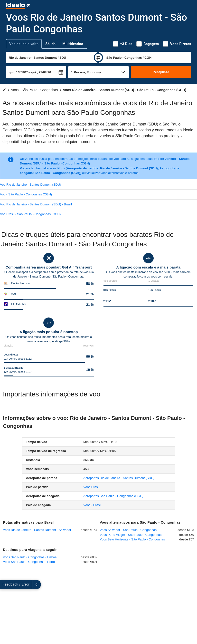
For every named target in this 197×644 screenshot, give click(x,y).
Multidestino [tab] (73, 44)
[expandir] (4, 585)
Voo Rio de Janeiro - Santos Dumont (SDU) (31, 185)
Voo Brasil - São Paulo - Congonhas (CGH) (30, 214)
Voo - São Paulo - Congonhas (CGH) (26, 194)
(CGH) (113, 496)
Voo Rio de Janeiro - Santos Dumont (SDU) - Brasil (36, 204)
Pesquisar (161, 72)
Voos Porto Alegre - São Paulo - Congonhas (131, 535)
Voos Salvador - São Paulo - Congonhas (128, 530)
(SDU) (119, 478)
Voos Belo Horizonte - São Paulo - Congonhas (132, 539)
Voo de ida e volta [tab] (24, 44)
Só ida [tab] (50, 44)
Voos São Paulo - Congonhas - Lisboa (30, 557)
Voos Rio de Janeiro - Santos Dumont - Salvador (37, 530)
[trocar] (98, 58)
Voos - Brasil (92, 505)
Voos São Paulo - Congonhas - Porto (29, 562)
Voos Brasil (91, 487)
